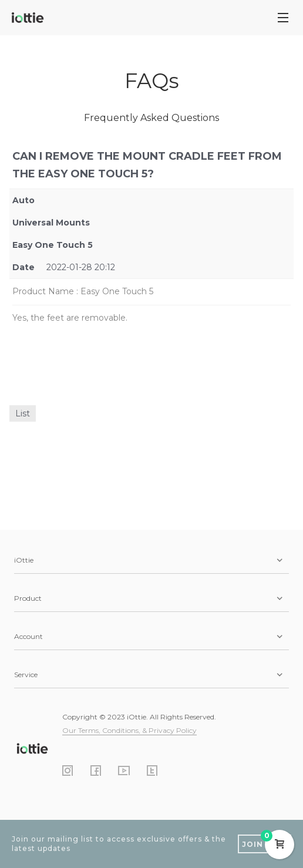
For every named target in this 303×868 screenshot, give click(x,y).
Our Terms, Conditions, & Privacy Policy (129, 730)
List (23, 413)
